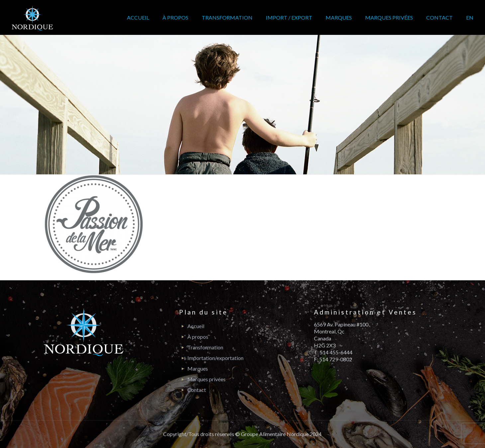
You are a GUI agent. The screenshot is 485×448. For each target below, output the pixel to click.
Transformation (205, 347)
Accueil (196, 326)
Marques (198, 368)
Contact (197, 390)
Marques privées (206, 379)
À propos (198, 337)
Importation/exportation (215, 358)
